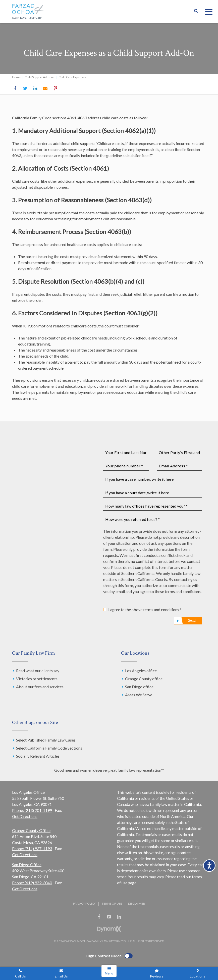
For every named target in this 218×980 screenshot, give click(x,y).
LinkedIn (35, 88)
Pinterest (55, 88)
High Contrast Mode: (104, 956)
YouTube (109, 917)
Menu (109, 973)
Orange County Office (31, 830)
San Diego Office (27, 865)
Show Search (196, 12)
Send (192, 621)
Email (45, 88)
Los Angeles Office (28, 792)
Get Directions (25, 816)
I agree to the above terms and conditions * (145, 609)
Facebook (15, 88)
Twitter (25, 88)
